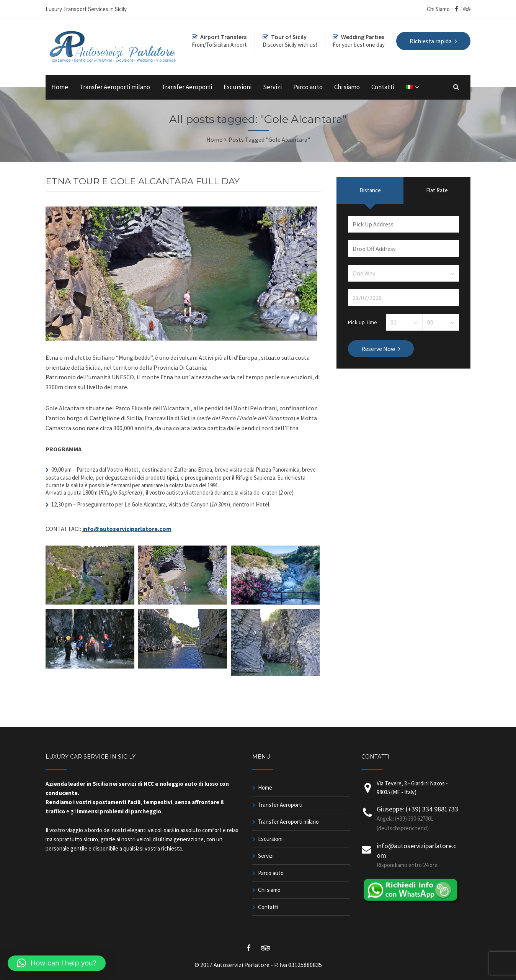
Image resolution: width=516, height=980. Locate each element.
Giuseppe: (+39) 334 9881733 (417, 809)
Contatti (383, 87)
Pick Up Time (363, 322)
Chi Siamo (438, 9)
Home (60, 87)
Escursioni (238, 87)
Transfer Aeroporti (187, 87)
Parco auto (308, 87)
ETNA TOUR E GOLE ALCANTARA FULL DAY (143, 181)
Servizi (272, 87)
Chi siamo (347, 87)
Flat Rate (437, 190)
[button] (57, 963)
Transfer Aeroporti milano (115, 87)
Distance (370, 190)
